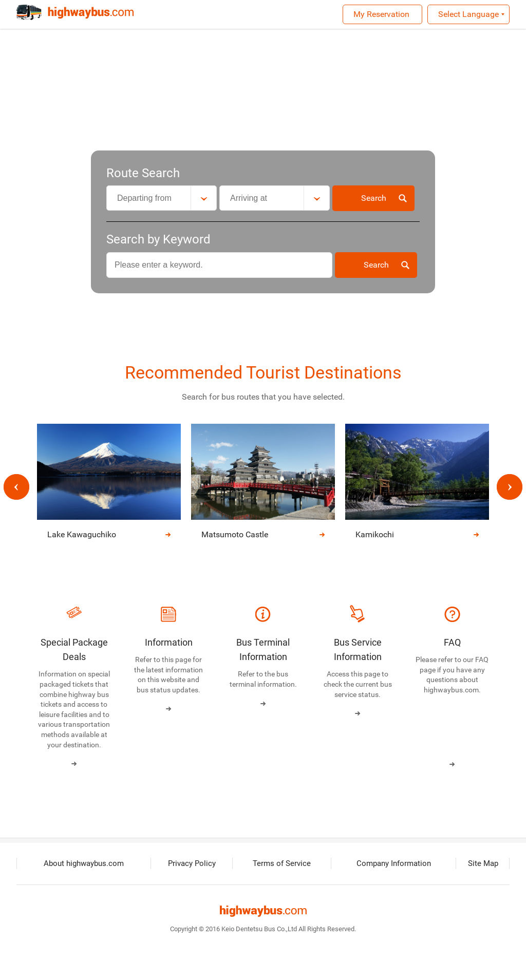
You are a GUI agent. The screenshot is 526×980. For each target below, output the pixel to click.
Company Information (395, 864)
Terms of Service (283, 864)
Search (374, 198)
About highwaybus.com (84, 864)
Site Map (484, 864)
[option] (263, 487)
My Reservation (381, 14)
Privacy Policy (193, 864)
